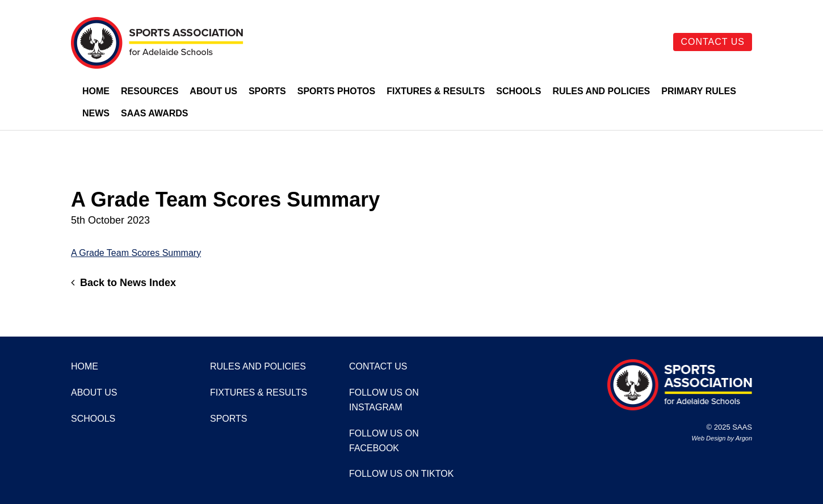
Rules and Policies (601, 91)
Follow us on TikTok (401, 474)
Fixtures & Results (436, 91)
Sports (267, 91)
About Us (213, 91)
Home (96, 91)
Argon (744, 438)
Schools (518, 91)
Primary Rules (699, 91)
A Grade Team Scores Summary (136, 253)
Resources (150, 91)
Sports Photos (337, 91)
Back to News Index (123, 283)
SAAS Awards (155, 113)
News (96, 113)
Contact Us (713, 42)
